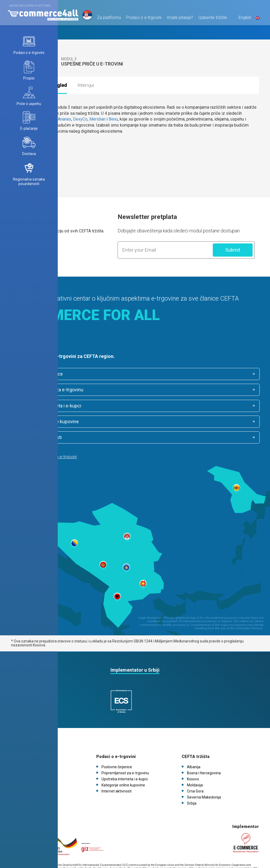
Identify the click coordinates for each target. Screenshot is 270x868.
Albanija (194, 735)
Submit (233, 250)
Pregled (58, 85)
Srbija (192, 771)
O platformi (26, 735)
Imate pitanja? (178, 20)
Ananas (64, 119)
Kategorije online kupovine (174, 390)
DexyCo (80, 119)
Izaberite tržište (211, 20)
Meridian (97, 119)
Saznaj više (27, 248)
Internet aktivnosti (38, 406)
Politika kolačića (30, 753)
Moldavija (195, 753)
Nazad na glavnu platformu (30, 6)
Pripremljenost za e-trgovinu (176, 374)
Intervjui (86, 85)
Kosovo (193, 747)
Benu (113, 119)
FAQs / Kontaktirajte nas (36, 759)
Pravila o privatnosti (33, 747)
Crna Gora (195, 759)
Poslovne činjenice (39, 374)
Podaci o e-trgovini (142, 20)
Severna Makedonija (204, 765)
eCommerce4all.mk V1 (35, 765)
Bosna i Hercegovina (204, 741)
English (247, 20)
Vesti (21, 741)
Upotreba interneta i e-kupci (48, 390)
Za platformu (107, 20)
